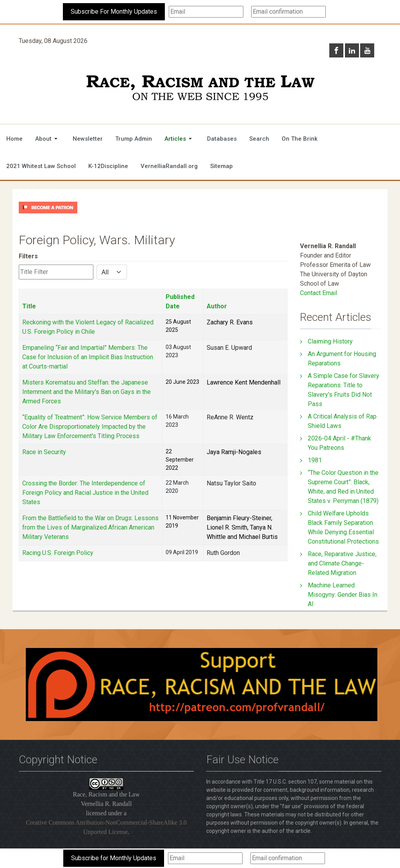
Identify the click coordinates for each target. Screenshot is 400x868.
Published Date (180, 302)
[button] (48, 139)
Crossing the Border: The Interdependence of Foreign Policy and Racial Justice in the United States (85, 493)
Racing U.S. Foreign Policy (58, 553)
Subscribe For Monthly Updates (114, 12)
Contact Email (319, 293)
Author (217, 306)
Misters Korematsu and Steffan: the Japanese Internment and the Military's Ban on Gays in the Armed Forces (87, 392)
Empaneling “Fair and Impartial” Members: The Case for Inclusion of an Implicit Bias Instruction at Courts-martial (88, 357)
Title (29, 306)
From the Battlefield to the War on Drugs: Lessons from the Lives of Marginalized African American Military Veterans (90, 527)
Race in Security (44, 452)
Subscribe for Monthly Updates (114, 858)
